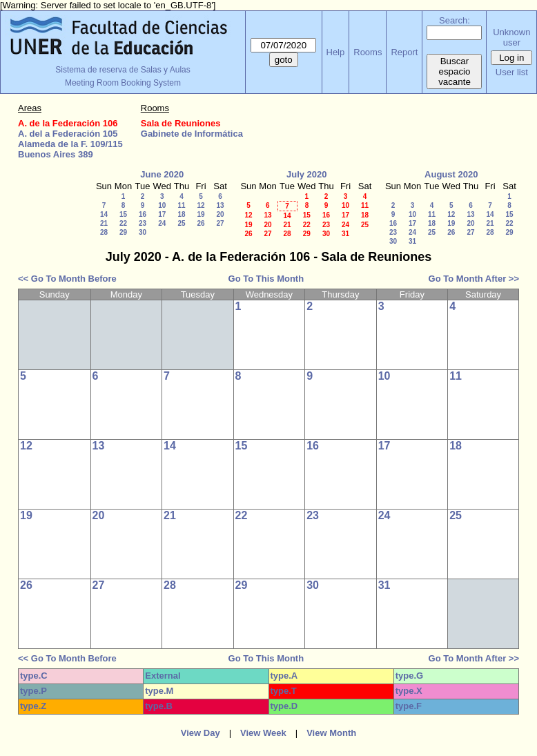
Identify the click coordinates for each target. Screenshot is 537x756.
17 (162, 214)
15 (123, 214)
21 (104, 223)
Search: (455, 20)
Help (336, 52)
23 (143, 223)
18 (181, 214)
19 (201, 214)
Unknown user (511, 37)
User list (512, 72)
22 (123, 223)
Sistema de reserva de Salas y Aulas (123, 70)
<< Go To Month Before (67, 279)
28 (104, 232)
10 (162, 205)
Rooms (368, 52)
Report (404, 52)
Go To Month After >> (474, 279)
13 (220, 205)
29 (123, 232)
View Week (263, 733)
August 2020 (451, 174)
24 (162, 223)
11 (181, 205)
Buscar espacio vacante (455, 71)
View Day (201, 733)
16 (143, 214)
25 (181, 223)
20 (220, 214)
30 (143, 232)
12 (201, 205)
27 (220, 223)
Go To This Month (266, 279)
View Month (331, 733)
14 (104, 214)
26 (201, 223)
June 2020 (162, 174)
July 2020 (307, 174)
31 (345, 234)
